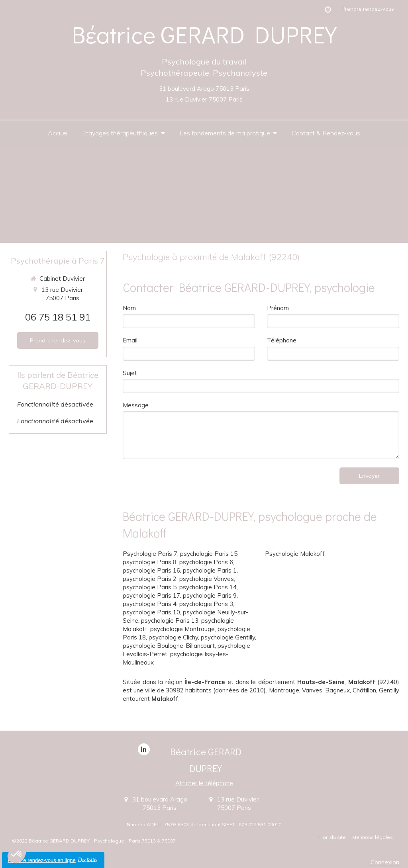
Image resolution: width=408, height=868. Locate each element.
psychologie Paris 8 (150, 562)
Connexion (385, 862)
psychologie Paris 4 (150, 604)
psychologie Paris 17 (151, 595)
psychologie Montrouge (182, 629)
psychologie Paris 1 (210, 570)
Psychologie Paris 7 (150, 554)
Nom (129, 308)
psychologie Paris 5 (150, 587)
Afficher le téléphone (204, 783)
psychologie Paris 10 (151, 612)
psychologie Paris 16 (151, 570)
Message (136, 405)
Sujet (130, 373)
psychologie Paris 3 (206, 604)
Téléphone (282, 340)
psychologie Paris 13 (170, 621)
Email (130, 340)
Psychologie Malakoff (295, 554)
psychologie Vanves (207, 579)
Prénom (278, 308)
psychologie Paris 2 (150, 579)
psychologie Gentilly (228, 637)
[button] (17, 854)
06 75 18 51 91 (58, 317)
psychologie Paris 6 (206, 562)
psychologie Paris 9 (210, 595)
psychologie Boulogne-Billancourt (169, 646)
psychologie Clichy (173, 637)
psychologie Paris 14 (208, 587)
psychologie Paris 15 (209, 554)
